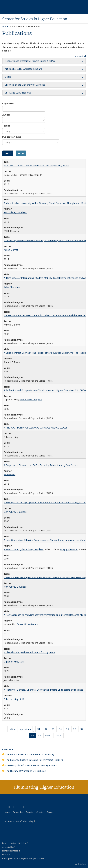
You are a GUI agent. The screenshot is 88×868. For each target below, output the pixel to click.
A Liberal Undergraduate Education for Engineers (29, 652)
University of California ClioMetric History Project (31, 765)
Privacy (6, 855)
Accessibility (8, 847)
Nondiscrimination (11, 851)
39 (41, 736)
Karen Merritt (11, 250)
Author (6, 115)
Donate (29, 812)
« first (14, 730)
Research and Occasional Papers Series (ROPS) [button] (30, 61)
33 (54, 730)
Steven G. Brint (12, 549)
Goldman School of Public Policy (19, 821)
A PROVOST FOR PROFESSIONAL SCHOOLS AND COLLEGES (36, 428)
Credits (40, 812)
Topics (6, 126)
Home (5, 26)
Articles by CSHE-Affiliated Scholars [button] (23, 69)
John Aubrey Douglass (15, 212)
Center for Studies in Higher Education (35, 19)
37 (83, 730)
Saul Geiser (10, 474)
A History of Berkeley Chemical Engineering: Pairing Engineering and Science (43, 690)
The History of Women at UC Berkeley (26, 771)
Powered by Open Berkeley (15, 843)
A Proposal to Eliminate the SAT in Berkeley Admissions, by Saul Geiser (41, 465)
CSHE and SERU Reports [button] (18, 93)
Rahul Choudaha (12, 287)
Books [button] (8, 77)
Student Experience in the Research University (30, 754)
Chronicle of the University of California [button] (25, 85)
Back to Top (80, 864)
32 (47, 730)
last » (60, 736)
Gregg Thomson (69, 549)
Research (8, 750)
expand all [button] (80, 56)
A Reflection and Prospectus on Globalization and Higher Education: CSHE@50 (45, 390)
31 (40, 730)
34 (61, 730)
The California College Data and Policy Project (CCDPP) (34, 760)
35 (69, 730)
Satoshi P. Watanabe (28, 624)
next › (49, 736)
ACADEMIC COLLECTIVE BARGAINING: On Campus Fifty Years (36, 166)
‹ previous (26, 730)
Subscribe (18, 812)
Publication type (12, 137)
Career (50, 812)
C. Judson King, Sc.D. (14, 662)
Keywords (8, 103)
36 (76, 730)
